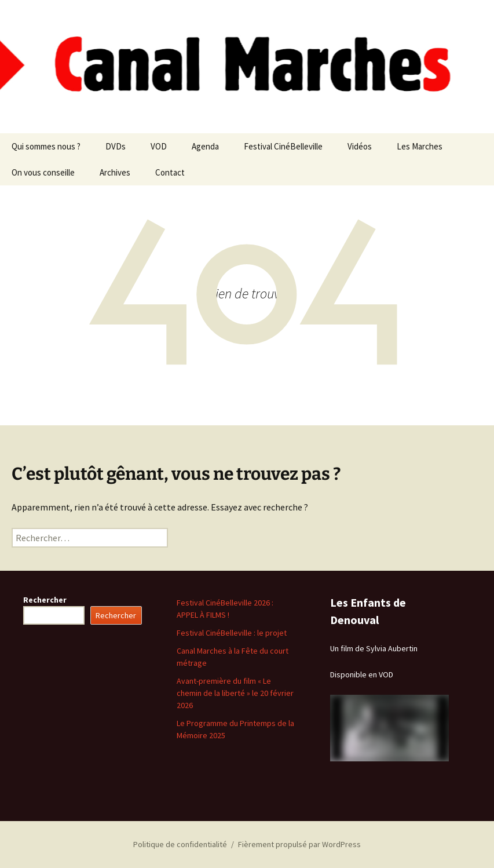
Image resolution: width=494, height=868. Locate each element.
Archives (115, 172)
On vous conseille (43, 172)
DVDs (116, 146)
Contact (170, 172)
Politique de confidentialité (180, 844)
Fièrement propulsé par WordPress (299, 844)
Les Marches (420, 146)
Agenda (205, 146)
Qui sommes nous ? (46, 146)
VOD (159, 146)
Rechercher (45, 600)
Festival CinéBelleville (283, 146)
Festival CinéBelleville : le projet (232, 633)
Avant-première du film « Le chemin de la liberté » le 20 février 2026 (235, 693)
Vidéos (360, 146)
